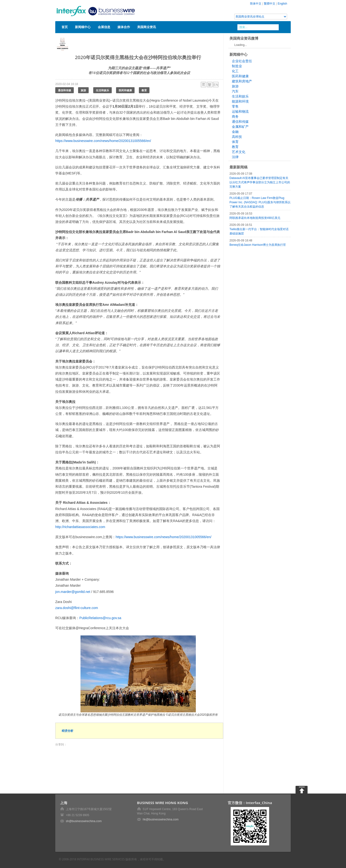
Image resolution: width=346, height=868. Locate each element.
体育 (235, 142)
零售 (235, 106)
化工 (235, 71)
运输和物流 (240, 111)
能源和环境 (240, 101)
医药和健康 (125, 90)
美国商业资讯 (147, 27)
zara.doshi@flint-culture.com (77, 608)
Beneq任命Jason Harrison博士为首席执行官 (258, 245)
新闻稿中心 (83, 27)
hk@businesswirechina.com (161, 819)
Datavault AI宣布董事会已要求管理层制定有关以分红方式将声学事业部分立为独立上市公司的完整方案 (260, 182)
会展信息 (104, 27)
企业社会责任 (242, 61)
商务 (235, 117)
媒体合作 (124, 27)
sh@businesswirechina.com (84, 821)
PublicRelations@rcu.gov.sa (100, 618)
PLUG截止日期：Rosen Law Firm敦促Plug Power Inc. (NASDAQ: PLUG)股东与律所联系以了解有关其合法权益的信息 (260, 202)
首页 (65, 27)
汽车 (235, 91)
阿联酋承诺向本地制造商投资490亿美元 (255, 218)
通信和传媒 (65, 90)
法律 (235, 157)
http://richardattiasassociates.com (80, 527)
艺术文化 (239, 152)
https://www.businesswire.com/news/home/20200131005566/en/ (103, 141)
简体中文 (256, 4)
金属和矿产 (240, 127)
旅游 (83, 90)
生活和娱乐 (102, 90)
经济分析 (68, 731)
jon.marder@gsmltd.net (73, 592)
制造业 (237, 66)
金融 (235, 132)
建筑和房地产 (242, 81)
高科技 (237, 137)
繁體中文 (270, 4)
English (282, 4)
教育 (144, 90)
